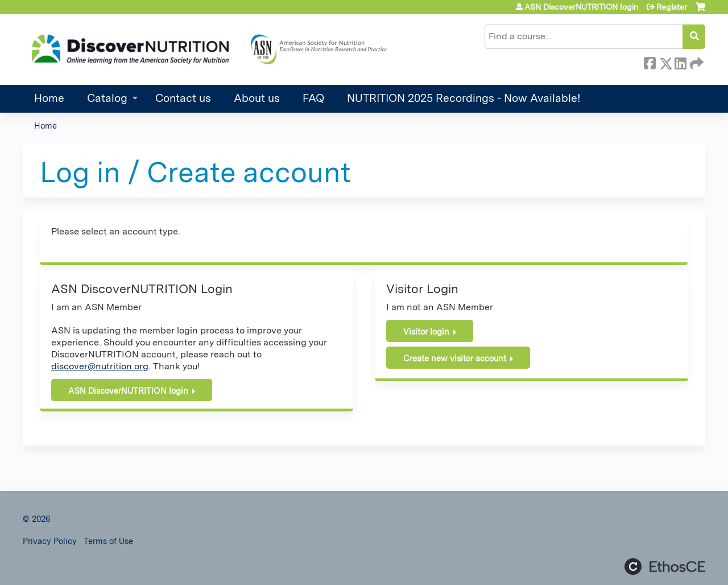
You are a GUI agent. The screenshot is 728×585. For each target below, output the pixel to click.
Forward (696, 61)
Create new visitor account (455, 358)
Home (49, 98)
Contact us (183, 98)
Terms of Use (108, 541)
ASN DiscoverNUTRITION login (581, 7)
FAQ (313, 98)
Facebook (650, 61)
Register (672, 7)
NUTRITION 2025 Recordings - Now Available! (464, 98)
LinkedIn (680, 61)
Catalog (107, 98)
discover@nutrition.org (100, 366)
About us (257, 98)
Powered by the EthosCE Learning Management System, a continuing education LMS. (665, 567)
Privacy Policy (50, 541)
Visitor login (426, 331)
